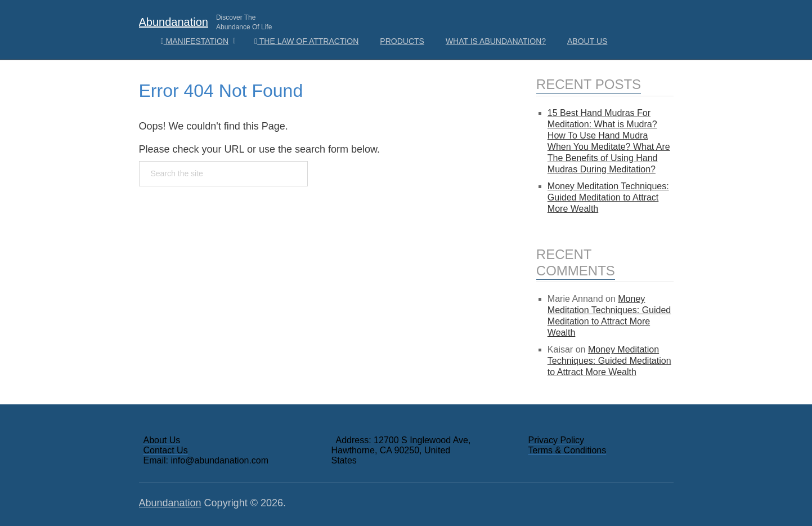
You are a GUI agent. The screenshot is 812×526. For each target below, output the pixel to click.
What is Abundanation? (496, 41)
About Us (587, 41)
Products (402, 41)
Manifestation (195, 41)
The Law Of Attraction (306, 41)
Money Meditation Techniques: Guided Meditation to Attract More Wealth (608, 197)
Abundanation (174, 22)
